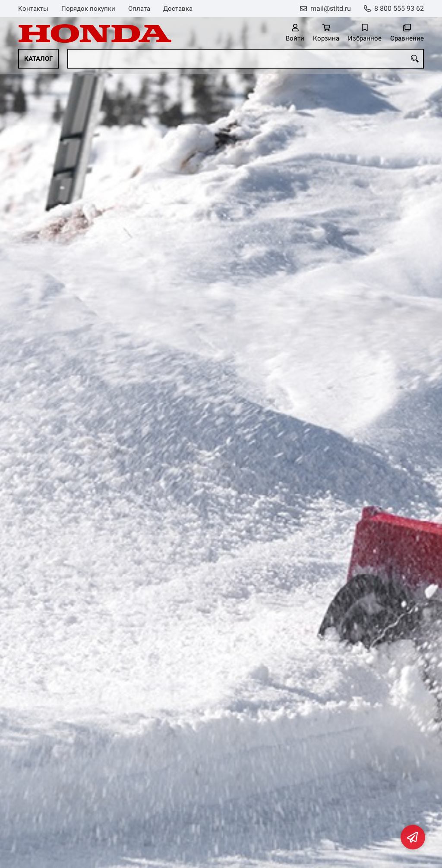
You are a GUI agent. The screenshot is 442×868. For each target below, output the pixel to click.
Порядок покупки (88, 9)
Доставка (178, 9)
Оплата (139, 9)
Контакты (33, 9)
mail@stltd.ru (331, 8)
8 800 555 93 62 (399, 8)
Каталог (38, 59)
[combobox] (246, 59)
